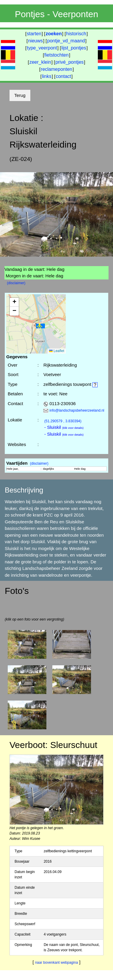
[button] (40, 326)
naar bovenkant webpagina (56, 963)
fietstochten (56, 55)
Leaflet (57, 351)
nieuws (35, 41)
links (47, 76)
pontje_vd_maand (66, 41)
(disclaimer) (16, 283)
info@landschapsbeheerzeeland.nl (77, 410)
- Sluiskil (64, 427)
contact (63, 76)
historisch (76, 34)
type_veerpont (42, 48)
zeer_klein (40, 62)
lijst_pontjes (74, 48)
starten (34, 34)
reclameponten (56, 69)
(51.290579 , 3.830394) (63, 421)
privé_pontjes (69, 62)
